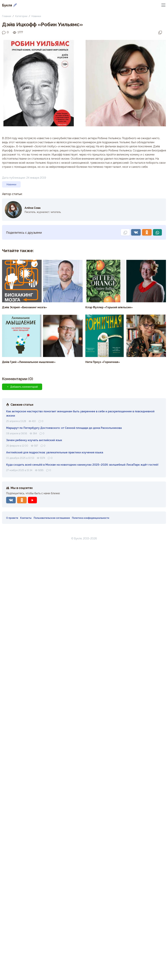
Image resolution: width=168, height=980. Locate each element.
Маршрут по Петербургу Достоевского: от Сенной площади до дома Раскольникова (64, 428)
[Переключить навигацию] (163, 5)
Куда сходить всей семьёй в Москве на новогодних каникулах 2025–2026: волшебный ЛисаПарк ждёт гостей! (82, 464)
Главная (7, 16)
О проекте (12, 518)
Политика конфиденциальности (91, 518)
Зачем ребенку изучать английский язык (34, 440)
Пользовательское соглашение (52, 518)
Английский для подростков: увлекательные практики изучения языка (55, 452)
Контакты (26, 518)
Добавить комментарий (22, 387)
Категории (21, 16)
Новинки (36, 16)
